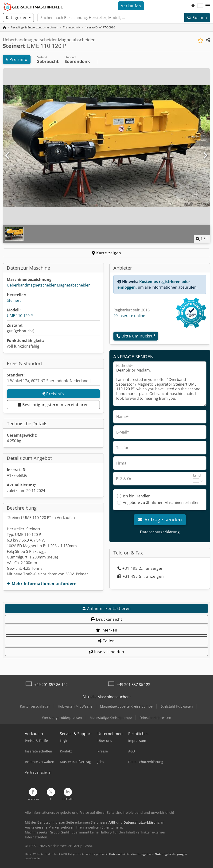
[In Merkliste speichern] (200, 41)
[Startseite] (4, 27)
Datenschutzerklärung (160, 532)
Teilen (106, 641)
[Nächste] (205, 156)
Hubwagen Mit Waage (75, 706)
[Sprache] (200, 6)
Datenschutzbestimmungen (129, 854)
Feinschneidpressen (155, 718)
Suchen (197, 18)
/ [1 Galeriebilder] (202, 239)
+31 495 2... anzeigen (141, 568)
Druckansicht (107, 619)
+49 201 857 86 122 (51, 685)
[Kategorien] (18, 18)
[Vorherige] (8, 156)
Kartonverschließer (35, 706)
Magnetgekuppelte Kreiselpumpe (126, 706)
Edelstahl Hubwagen (177, 706)
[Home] (35, 27)
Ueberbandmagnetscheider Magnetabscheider (48, 285)
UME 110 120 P (20, 316)
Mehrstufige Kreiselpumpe (111, 718)
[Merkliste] (193, 6)
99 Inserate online (129, 316)
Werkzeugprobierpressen (62, 718)
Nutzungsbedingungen (171, 854)
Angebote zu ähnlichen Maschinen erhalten (161, 503)
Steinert (14, 300)
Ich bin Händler (136, 496)
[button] (208, 6)
